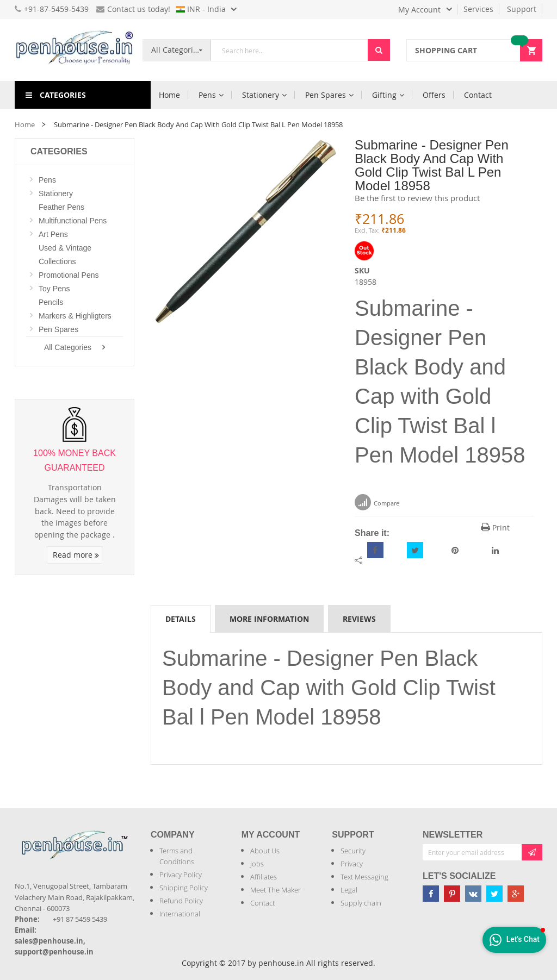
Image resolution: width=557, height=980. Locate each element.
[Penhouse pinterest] (452, 894)
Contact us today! (133, 9)
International (180, 914)
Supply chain (361, 903)
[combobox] (289, 50)
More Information (269, 619)
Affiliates (264, 877)
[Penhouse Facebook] (431, 894)
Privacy (352, 864)
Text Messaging (364, 877)
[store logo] (75, 50)
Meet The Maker (276, 890)
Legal (349, 890)
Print (495, 528)
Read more (76, 555)
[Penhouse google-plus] (516, 894)
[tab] (181, 619)
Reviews (359, 619)
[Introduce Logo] (16, 865)
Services (478, 9)
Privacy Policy (181, 875)
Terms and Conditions (177, 856)
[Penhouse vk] (473, 894)
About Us (265, 851)
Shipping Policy (184, 888)
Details (181, 619)
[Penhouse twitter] (494, 894)
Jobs (257, 864)
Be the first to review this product (417, 198)
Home (25, 124)
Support (522, 9)
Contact (262, 903)
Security (353, 851)
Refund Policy (181, 901)
